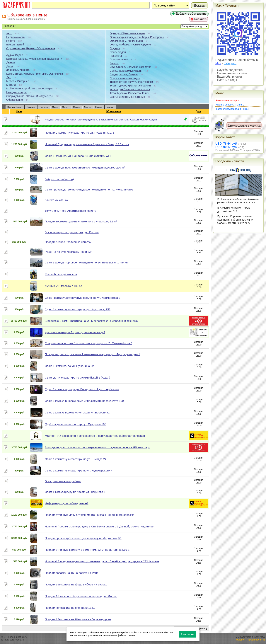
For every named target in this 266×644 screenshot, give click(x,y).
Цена (19, 111)
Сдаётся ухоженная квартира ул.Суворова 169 (75, 424)
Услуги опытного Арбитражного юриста (70, 211)
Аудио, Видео (15, 55)
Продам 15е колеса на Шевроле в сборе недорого (78, 619)
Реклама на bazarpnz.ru (229, 100)
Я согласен (187, 634)
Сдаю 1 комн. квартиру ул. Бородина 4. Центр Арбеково (82, 389)
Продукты (116, 56)
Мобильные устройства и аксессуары (29, 88)
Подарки (115, 48)
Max (218, 63)
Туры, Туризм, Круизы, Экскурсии (130, 86)
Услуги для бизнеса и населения (130, 89)
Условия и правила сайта (250, 640)
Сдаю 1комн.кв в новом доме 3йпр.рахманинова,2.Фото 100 (84, 401)
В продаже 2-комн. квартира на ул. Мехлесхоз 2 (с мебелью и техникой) (92, 321)
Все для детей (15, 45)
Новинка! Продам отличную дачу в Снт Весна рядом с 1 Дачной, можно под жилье (99, 526)
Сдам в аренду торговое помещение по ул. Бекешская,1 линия (86, 262)
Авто (9, 33)
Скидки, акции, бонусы (124, 74)
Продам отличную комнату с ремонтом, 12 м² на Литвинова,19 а (87, 550)
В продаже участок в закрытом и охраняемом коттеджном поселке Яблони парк (97, 447)
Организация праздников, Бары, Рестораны (137, 37)
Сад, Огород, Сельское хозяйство (131, 67)
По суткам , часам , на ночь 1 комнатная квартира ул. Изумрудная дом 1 (92, 354)
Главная (9, 26)
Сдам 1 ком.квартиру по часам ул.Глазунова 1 (75, 492)
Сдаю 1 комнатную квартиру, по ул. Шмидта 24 (76, 459)
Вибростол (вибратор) (59, 179)
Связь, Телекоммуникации (126, 71)
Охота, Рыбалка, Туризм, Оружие (130, 45)
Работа (11, 41)
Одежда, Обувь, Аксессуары (127, 33)
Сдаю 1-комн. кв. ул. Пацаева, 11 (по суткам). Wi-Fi (78, 156)
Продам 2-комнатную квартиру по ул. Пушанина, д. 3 (80, 133)
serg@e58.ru (17, 640)
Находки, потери (16, 92)
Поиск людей (118, 52)
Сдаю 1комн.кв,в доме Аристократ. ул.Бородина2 (77, 412)
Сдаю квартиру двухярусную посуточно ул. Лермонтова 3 (82, 298)
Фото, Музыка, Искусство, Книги (129, 93)
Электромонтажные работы (63, 481)
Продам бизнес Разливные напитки (68, 242)
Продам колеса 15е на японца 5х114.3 (70, 608)
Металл (11, 85)
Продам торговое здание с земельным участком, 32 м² (81, 221)
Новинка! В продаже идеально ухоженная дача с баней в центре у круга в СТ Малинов (102, 561)
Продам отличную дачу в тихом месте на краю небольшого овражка (89, 515)
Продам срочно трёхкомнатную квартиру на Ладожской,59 (83, 538)
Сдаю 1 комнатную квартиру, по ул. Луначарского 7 (78, 470)
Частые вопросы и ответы (230, 105)
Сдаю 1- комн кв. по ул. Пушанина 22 (69, 366)
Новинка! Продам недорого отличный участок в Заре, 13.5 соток (87, 144)
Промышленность (121, 59)
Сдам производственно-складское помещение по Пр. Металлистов (89, 189)
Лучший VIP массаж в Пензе (63, 286)
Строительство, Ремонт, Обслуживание (31, 48)
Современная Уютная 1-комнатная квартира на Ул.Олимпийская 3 (88, 343)
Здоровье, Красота (18, 70)
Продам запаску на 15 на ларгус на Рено (72, 573)
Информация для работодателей (66, 503)
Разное (114, 63)
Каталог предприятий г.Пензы (232, 109)
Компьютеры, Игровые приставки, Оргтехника (35, 74)
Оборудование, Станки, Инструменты (29, 96)
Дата (198, 111)
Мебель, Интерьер (18, 81)
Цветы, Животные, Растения (127, 97)
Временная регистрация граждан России (72, 232)
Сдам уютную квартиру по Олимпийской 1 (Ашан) (77, 378)
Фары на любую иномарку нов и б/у (68, 252)
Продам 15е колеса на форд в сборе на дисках (76, 584)
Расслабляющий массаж (61, 274)
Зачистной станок (56, 200)
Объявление (114, 111)
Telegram (230, 63)
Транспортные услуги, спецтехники (131, 82)
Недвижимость (15, 37)
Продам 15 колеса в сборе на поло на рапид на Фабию (81, 596)
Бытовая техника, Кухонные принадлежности (35, 59)
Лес (9, 77)
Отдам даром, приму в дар (126, 41)
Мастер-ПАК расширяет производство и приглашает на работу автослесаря (95, 436)
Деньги (11, 62)
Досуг (10, 66)
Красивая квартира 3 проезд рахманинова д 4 (75, 332)
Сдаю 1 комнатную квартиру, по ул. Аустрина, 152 (78, 309)
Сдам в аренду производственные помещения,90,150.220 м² (85, 167)
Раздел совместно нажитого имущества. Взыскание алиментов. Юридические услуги (101, 119)
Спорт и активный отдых (125, 78)
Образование (15, 100)
